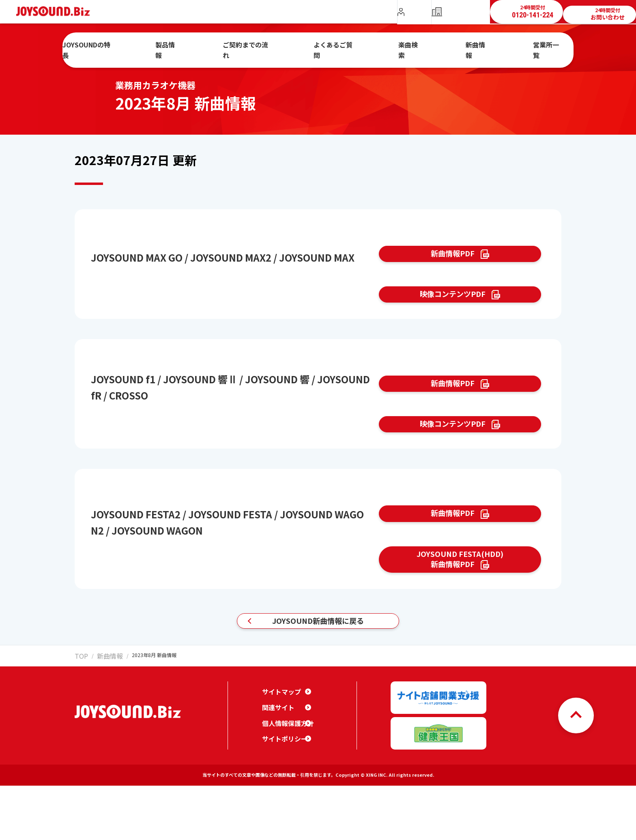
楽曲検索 (403, 46)
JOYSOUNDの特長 (130, 46)
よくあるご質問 (339, 46)
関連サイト (276, 768)
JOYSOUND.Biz (57, 12)
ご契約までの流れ (264, 46)
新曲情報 (458, 46)
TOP (79, 722)
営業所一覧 (516, 46)
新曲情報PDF (452, 258)
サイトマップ (279, 752)
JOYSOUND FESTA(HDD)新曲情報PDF (460, 611)
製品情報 (198, 46)
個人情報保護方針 (285, 784)
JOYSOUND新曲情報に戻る (318, 683)
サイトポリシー (282, 799)
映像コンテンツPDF (452, 308)
